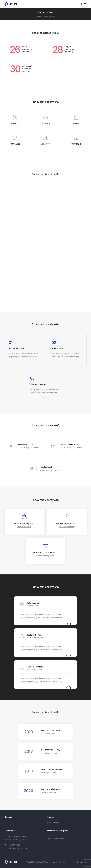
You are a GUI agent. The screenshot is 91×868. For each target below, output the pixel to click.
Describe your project (45, 556)
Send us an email (24, 527)
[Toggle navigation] (85, 4)
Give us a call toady (67, 527)
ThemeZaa (60, 862)
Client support (53, 823)
